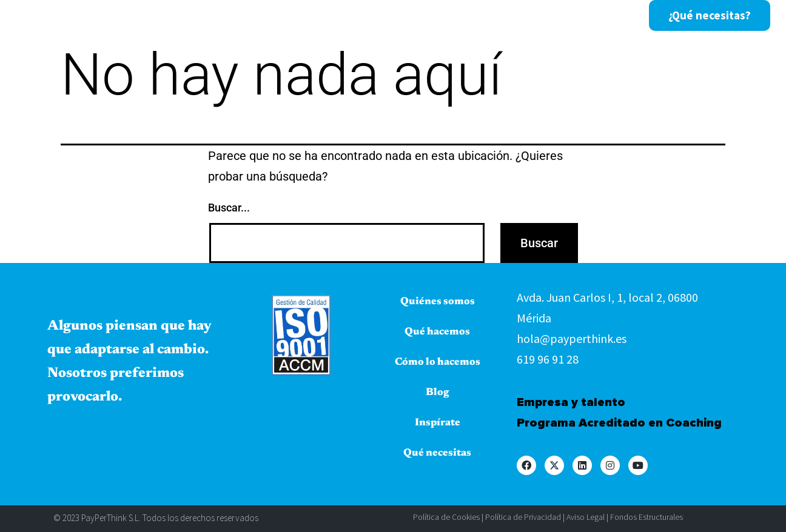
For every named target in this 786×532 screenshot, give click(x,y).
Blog (491, 16)
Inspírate (549, 16)
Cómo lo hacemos (410, 16)
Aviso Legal (586, 517)
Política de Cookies (446, 517)
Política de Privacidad (523, 517)
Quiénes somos (209, 16)
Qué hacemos (307, 16)
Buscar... (229, 208)
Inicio (131, 16)
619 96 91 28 (548, 359)
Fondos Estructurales (647, 517)
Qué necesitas (437, 454)
